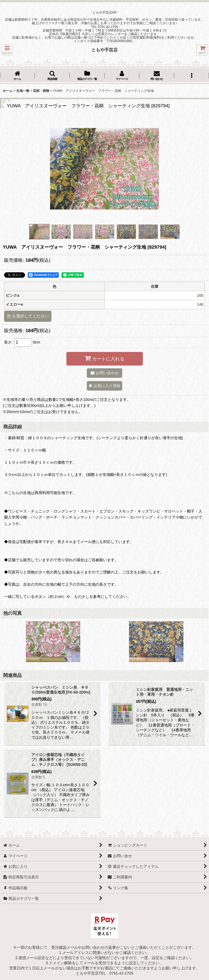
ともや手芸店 (104, 50)
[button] (7, 50)
